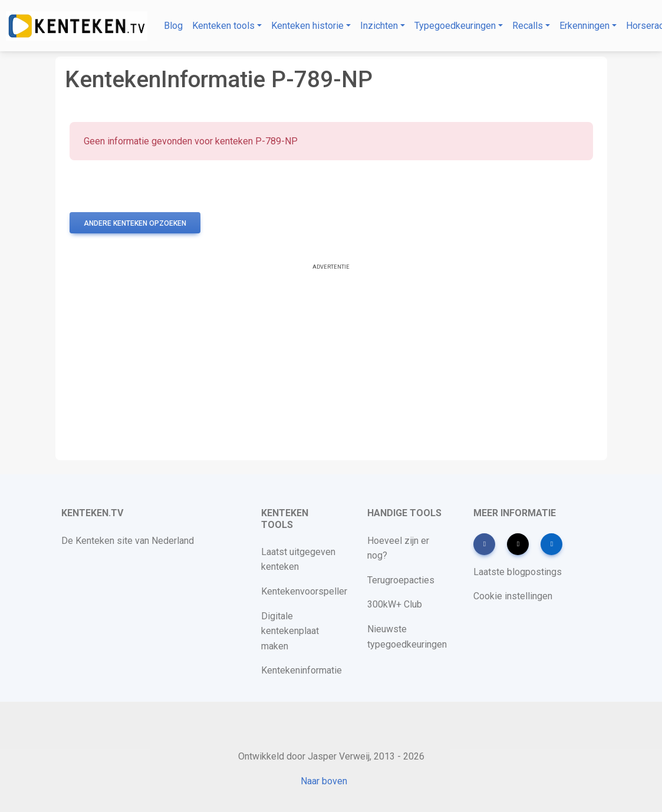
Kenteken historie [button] (307, 26)
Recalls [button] (528, 26)
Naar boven (324, 781)
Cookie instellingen (513, 596)
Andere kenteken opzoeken (135, 223)
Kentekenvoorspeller (304, 591)
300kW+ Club (395, 604)
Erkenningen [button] (584, 26)
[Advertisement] (331, 364)
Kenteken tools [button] (223, 26)
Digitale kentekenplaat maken (290, 631)
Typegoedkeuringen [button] (455, 26)
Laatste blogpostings (518, 572)
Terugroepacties (401, 580)
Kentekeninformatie (302, 670)
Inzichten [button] (379, 26)
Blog (173, 26)
